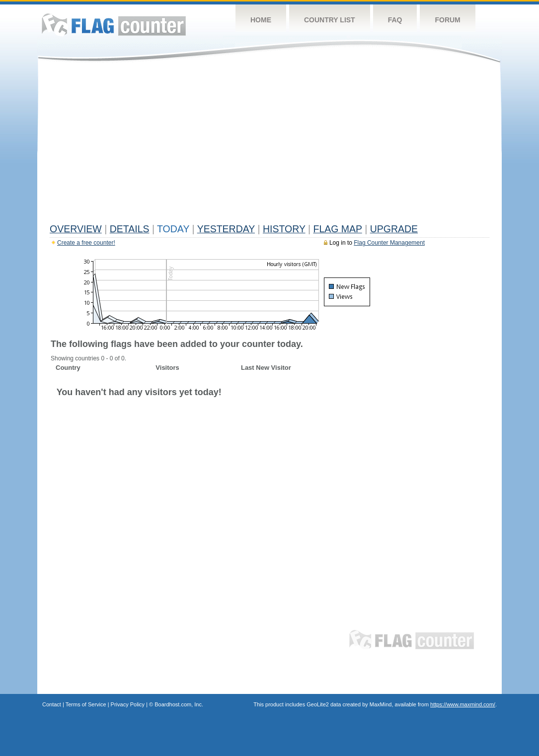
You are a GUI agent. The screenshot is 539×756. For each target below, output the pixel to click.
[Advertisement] (269, 145)
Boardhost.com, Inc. (179, 704)
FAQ (395, 20)
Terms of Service (86, 704)
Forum (447, 20)
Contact (52, 704)
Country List (330, 20)
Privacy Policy (128, 704)
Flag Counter (114, 25)
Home (261, 20)
